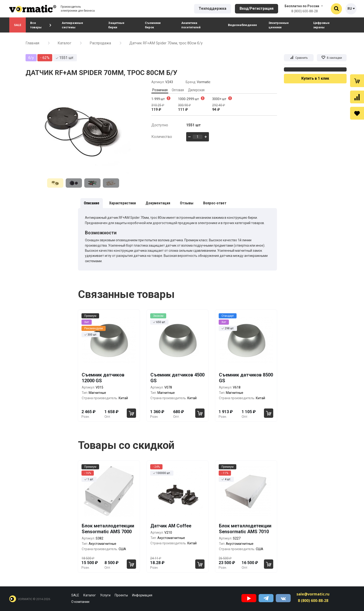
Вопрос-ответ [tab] (215, 203)
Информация (142, 595)
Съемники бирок (153, 25)
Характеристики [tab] (122, 203)
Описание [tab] (92, 203)
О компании (80, 602)
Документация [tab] (158, 203)
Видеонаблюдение (242, 25)
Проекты (121, 595)
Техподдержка (213, 8)
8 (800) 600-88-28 (305, 11)
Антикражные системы (72, 25)
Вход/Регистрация (257, 8)
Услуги (105, 595)
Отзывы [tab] (187, 203)
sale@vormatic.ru (313, 594)
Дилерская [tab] (196, 90)
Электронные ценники (279, 25)
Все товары (41, 25)
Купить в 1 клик (315, 78)
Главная (32, 43)
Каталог (64, 43)
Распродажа (100, 43)
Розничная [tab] (160, 90)
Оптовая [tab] (178, 90)
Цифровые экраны (321, 25)
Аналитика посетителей (191, 25)
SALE (18, 25)
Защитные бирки (116, 25)
